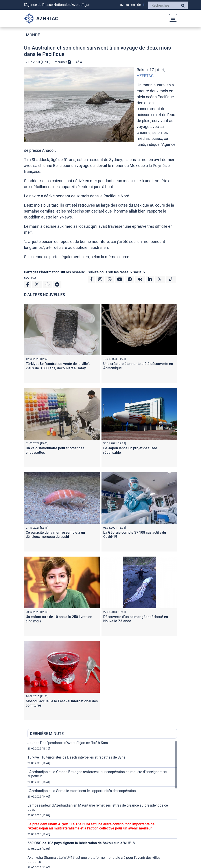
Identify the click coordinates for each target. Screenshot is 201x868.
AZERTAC (145, 76)
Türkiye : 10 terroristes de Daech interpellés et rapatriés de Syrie (76, 757)
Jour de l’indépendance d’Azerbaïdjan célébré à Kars (68, 743)
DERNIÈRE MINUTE (47, 734)
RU (127, 5)
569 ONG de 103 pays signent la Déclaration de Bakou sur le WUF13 (81, 843)
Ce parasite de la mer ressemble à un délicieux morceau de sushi (55, 535)
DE (139, 5)
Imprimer (62, 62)
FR (144, 5)
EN (133, 5)
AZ (122, 5)
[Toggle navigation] (172, 17)
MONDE (33, 35)
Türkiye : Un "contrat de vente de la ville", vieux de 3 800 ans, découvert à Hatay (58, 366)
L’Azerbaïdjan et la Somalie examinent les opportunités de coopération (82, 791)
